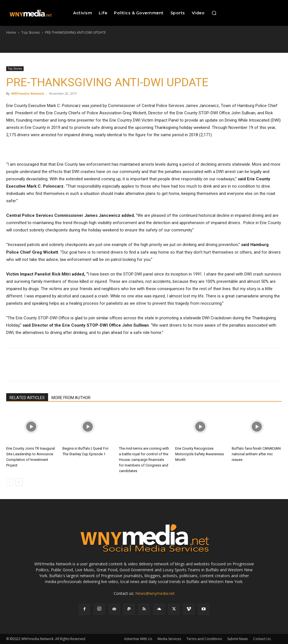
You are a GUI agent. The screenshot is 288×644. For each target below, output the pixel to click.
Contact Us (262, 639)
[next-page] (19, 482)
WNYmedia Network (28, 93)
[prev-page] (10, 482)
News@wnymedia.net (155, 593)
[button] (214, 13)
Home (11, 32)
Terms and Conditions (204, 639)
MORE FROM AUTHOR (71, 398)
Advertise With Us (138, 639)
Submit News (238, 639)
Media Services (169, 639)
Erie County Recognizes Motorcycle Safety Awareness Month (200, 454)
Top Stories (31, 32)
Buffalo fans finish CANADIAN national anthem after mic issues (256, 454)
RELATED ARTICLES (27, 398)
